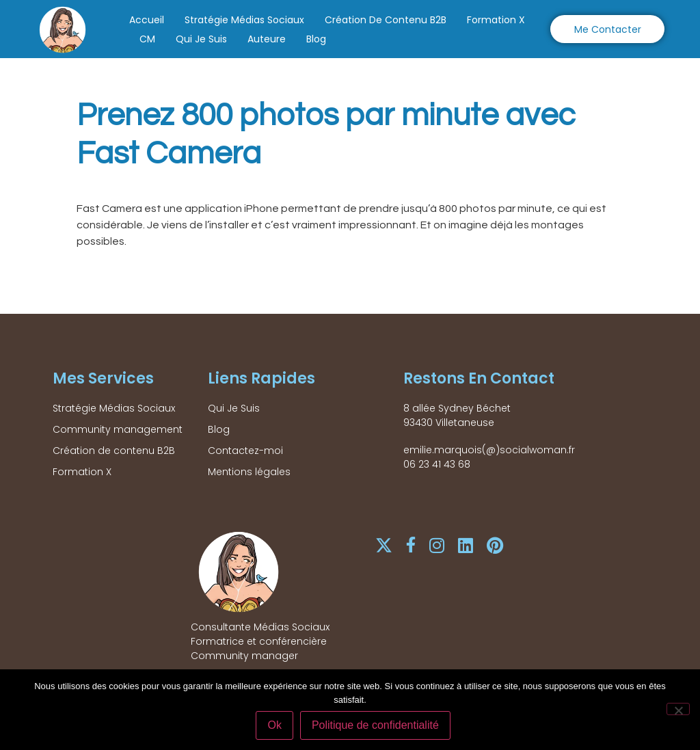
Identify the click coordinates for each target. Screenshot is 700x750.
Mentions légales (249, 472)
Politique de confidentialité (375, 725)
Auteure (267, 39)
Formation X (496, 20)
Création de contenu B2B (386, 20)
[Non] (678, 709)
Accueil (147, 20)
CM (147, 39)
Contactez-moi (245, 451)
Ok (275, 725)
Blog (316, 39)
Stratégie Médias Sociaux (244, 20)
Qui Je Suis (201, 39)
